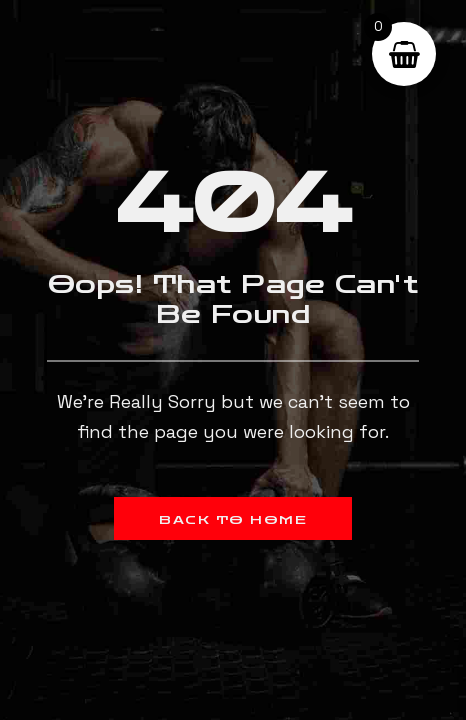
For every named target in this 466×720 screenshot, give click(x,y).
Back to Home (233, 520)
